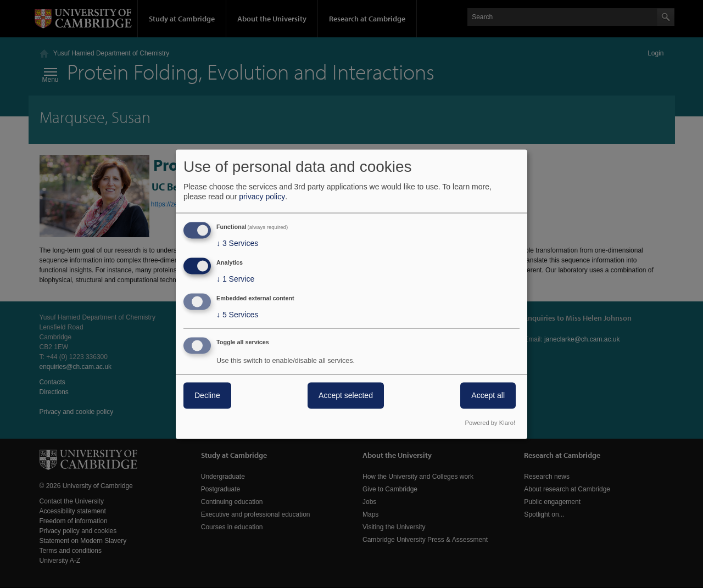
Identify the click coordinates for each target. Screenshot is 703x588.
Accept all (488, 395)
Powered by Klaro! (490, 423)
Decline (207, 395)
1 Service (235, 279)
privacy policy (262, 197)
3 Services (237, 244)
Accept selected (346, 395)
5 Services (237, 315)
